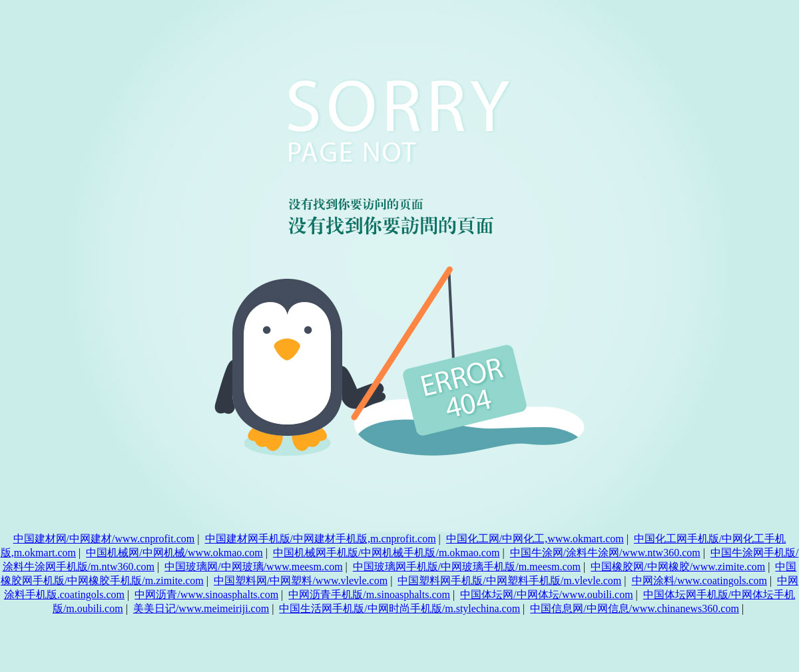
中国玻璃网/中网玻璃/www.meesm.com (253, 567)
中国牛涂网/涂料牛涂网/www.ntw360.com (605, 553)
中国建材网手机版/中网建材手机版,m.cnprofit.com (321, 539)
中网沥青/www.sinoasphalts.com (206, 594)
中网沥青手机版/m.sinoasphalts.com (369, 594)
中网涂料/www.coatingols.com (699, 581)
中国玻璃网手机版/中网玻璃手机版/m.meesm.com (467, 567)
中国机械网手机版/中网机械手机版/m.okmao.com (386, 553)
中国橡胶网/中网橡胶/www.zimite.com (678, 567)
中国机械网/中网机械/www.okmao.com (174, 553)
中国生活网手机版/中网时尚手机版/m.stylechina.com (400, 608)
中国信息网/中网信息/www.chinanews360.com (635, 608)
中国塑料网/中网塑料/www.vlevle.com (301, 581)
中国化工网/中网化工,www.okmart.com (535, 539)
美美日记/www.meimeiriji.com (201, 608)
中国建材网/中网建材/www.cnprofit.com (104, 539)
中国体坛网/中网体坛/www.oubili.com (546, 594)
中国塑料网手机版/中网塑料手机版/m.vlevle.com (509, 581)
